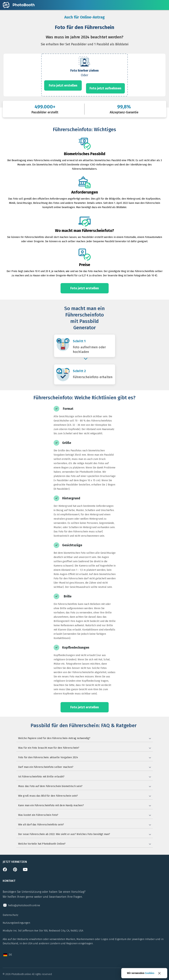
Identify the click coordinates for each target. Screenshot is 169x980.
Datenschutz (10, 915)
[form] (84, 75)
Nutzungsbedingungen (16, 923)
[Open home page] (19, 5)
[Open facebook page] (5, 871)
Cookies (150, 973)
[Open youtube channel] (25, 871)
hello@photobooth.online (24, 905)
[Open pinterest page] (15, 871)
